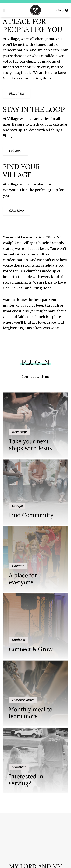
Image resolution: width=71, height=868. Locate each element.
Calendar (15, 151)
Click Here (16, 211)
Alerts (62, 10)
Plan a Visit (16, 93)
